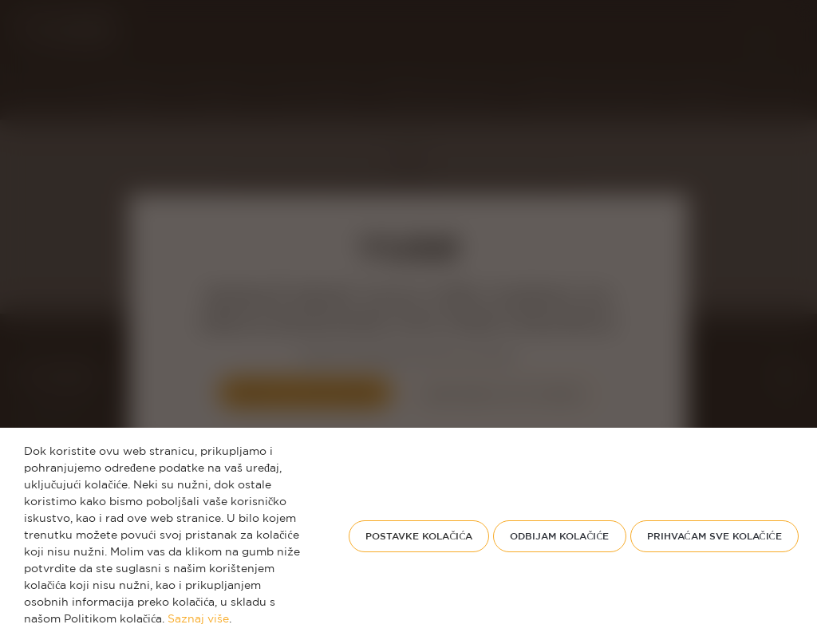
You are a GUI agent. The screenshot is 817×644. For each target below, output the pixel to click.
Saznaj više (198, 619)
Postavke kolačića (419, 536)
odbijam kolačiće (559, 536)
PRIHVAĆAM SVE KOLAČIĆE (714, 536)
